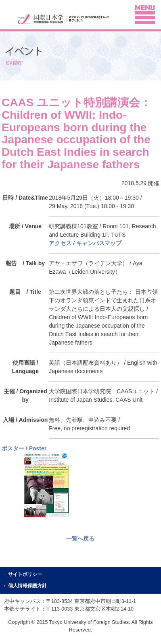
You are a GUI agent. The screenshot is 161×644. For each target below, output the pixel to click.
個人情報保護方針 (27, 586)
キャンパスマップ (99, 243)
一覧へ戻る (80, 539)
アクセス (60, 243)
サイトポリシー (25, 574)
